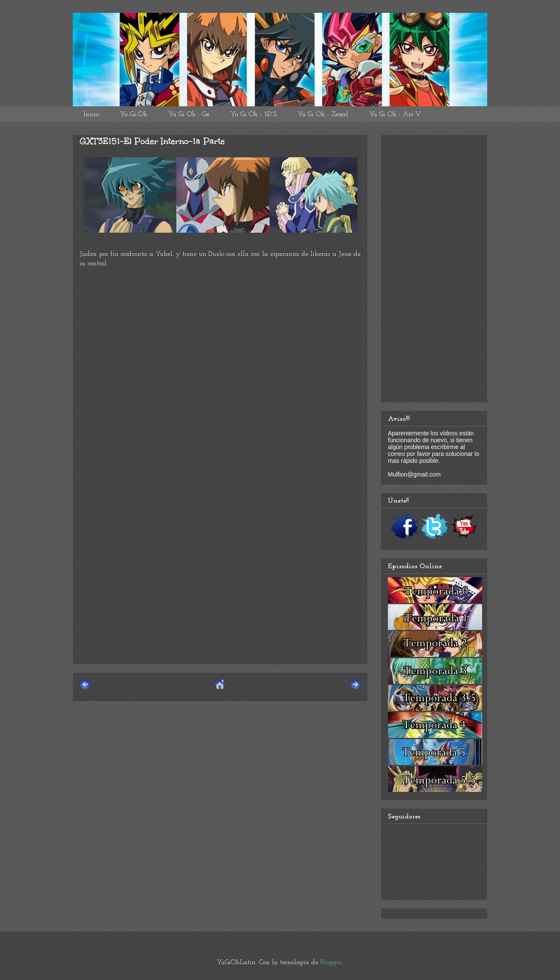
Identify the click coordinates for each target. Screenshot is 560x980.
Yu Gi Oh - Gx (189, 114)
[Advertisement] (220, 597)
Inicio (91, 114)
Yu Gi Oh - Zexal (323, 114)
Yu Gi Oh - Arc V (395, 114)
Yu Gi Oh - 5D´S (253, 114)
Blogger (331, 962)
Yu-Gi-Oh (134, 114)
